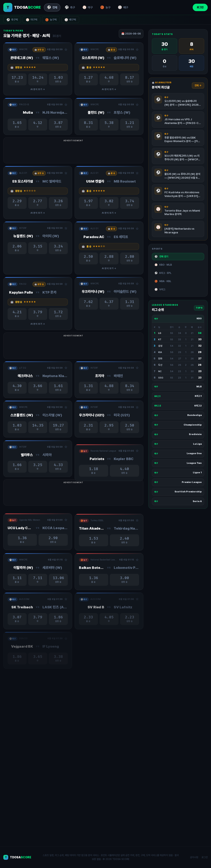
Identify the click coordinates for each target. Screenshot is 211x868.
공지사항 (194, 857)
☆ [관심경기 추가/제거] (66, 50)
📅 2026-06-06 (131, 34)
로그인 (200, 7)
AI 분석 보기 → (38, 89)
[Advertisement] (105, 152)
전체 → (198, 86)
